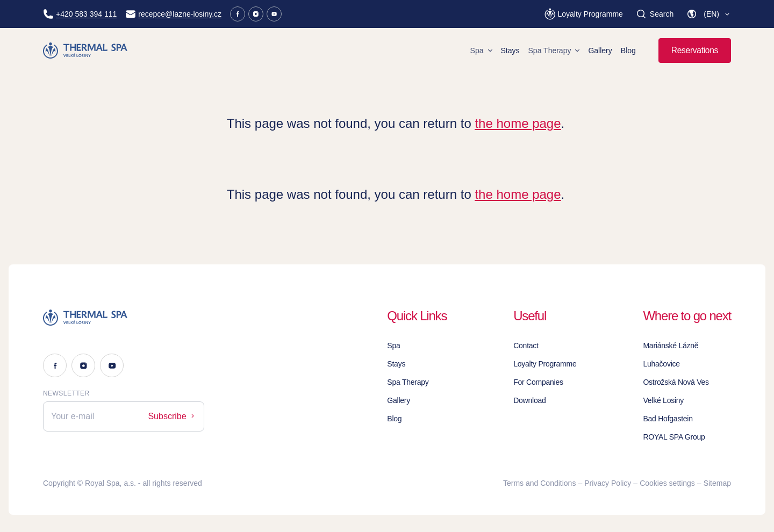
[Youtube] (274, 14)
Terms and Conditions (539, 483)
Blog (628, 51)
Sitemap (717, 483)
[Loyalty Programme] (583, 14)
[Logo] (124, 318)
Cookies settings (667, 483)
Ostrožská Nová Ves (676, 382)
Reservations (695, 50)
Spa (481, 51)
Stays (510, 51)
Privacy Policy (608, 483)
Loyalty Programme (545, 364)
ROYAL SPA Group (674, 437)
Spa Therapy (554, 51)
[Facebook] (238, 14)
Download (529, 400)
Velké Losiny (663, 400)
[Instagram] (256, 14)
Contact (526, 346)
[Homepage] (87, 51)
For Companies (538, 382)
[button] (709, 14)
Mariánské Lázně (671, 346)
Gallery (600, 51)
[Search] (655, 14)
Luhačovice (661, 364)
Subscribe (172, 416)
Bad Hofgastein (668, 419)
